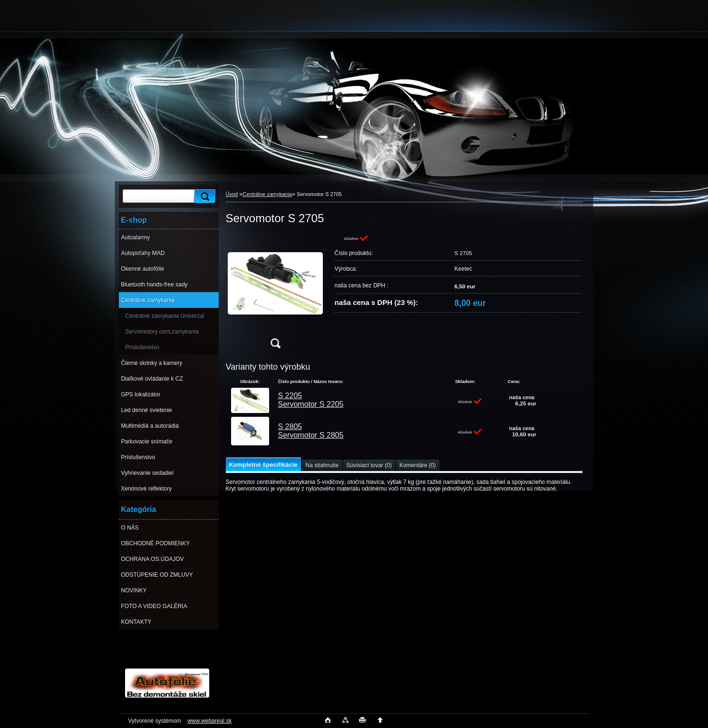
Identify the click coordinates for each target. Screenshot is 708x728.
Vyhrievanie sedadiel (147, 473)
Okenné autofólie (143, 269)
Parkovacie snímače (147, 442)
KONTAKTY (136, 622)
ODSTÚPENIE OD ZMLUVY (157, 575)
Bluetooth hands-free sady (155, 285)
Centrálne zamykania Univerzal (165, 316)
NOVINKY (134, 590)
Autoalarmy (136, 237)
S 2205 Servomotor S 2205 (311, 400)
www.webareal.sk (209, 721)
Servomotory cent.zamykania (162, 332)
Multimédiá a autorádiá (150, 426)
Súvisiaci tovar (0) (369, 465)
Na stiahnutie (322, 465)
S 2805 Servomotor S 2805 (311, 431)
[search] (204, 196)
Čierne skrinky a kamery (152, 363)
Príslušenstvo (138, 457)
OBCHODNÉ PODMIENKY (156, 543)
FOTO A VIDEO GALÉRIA (154, 606)
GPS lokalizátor (141, 394)
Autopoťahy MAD (143, 253)
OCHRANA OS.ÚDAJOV (153, 559)
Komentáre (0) (418, 465)
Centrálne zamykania (148, 300)
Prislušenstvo (142, 347)
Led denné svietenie (147, 410)
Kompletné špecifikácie (263, 465)
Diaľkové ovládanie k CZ (152, 379)
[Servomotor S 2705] (275, 294)
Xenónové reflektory (147, 489)
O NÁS (130, 528)
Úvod (232, 194)
